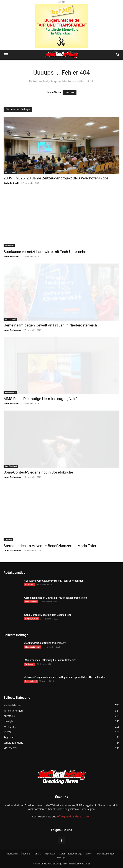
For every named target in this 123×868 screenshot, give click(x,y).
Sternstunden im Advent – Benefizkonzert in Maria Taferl (50, 546)
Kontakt (38, 854)
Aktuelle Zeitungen (105, 854)
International (10, 172)
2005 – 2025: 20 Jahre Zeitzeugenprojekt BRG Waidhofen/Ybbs (56, 178)
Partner (89, 854)
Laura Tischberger (12, 330)
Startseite (70, 92)
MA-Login (62, 857)
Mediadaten (12, 854)
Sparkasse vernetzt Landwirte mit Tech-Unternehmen (48, 252)
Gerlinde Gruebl (11, 183)
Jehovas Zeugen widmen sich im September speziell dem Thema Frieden (65, 677)
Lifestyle (8, 540)
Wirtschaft (9, 246)
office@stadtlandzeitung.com (74, 816)
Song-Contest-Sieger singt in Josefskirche (38, 472)
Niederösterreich (33, 647)
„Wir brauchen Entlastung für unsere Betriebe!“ (50, 660)
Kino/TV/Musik (11, 466)
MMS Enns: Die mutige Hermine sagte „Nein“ (40, 399)
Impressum (50, 854)
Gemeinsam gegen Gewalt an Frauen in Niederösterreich (50, 325)
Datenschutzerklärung (71, 854)
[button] (6, 55)
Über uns (26, 854)
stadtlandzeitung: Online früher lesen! (45, 643)
